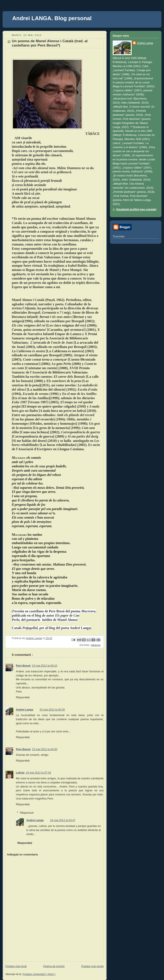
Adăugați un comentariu (22, 855)
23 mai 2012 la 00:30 (52, 710)
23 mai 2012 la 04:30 (45, 749)
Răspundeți (23, 697)
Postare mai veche (93, 966)
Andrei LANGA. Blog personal (52, 18)
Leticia (20, 773)
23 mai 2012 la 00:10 (45, 666)
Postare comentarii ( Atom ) (39, 974)
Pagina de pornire (54, 966)
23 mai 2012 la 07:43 (38, 773)
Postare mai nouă (16, 966)
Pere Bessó (23, 666)
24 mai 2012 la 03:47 (63, 820)
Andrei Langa (25, 710)
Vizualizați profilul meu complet (136, 209)
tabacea (96, 645)
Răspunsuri (27, 813)
